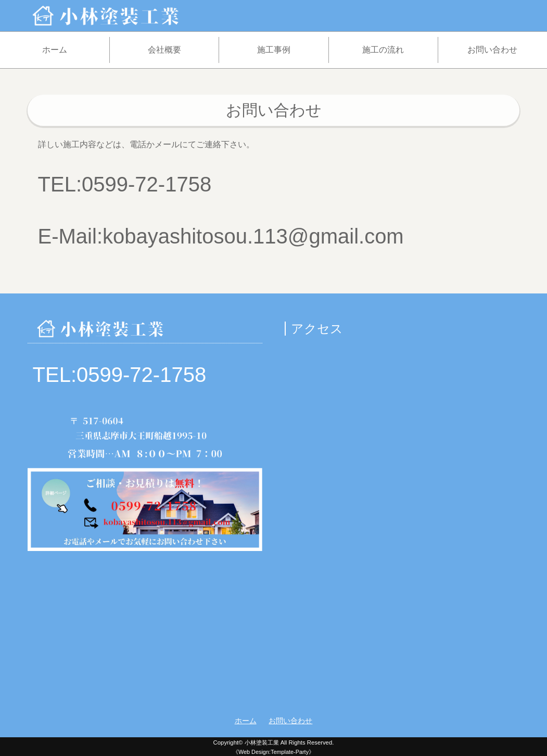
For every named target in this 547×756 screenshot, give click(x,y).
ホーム (55, 50)
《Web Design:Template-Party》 (273, 752)
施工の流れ (383, 50)
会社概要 (164, 50)
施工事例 (274, 50)
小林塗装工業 (262, 742)
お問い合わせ (492, 50)
